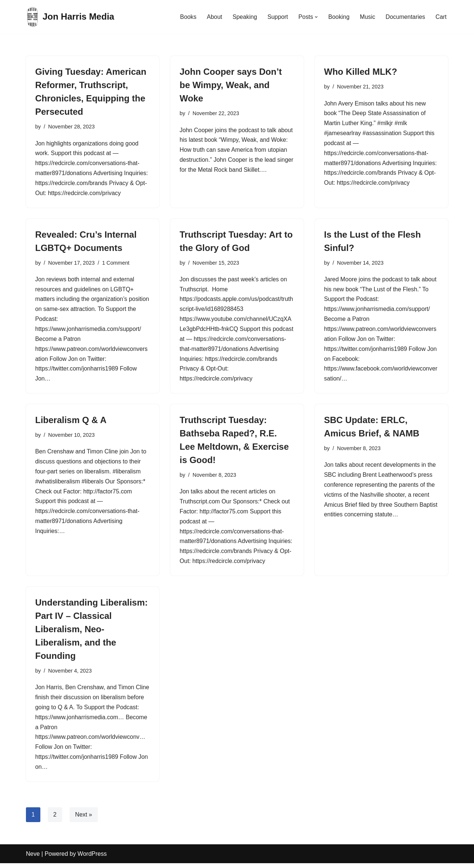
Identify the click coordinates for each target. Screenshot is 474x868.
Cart (441, 17)
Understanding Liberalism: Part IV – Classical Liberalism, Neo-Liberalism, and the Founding (91, 632)
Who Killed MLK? (360, 72)
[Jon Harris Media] (70, 17)
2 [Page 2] (55, 819)
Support (277, 17)
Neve (33, 859)
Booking (338, 17)
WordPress (92, 859)
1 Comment (116, 264)
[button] (316, 17)
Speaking (244, 17)
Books (187, 17)
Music (367, 17)
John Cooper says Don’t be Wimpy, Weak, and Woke (231, 85)
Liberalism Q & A (71, 423)
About (213, 17)
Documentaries (405, 17)
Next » (84, 819)
